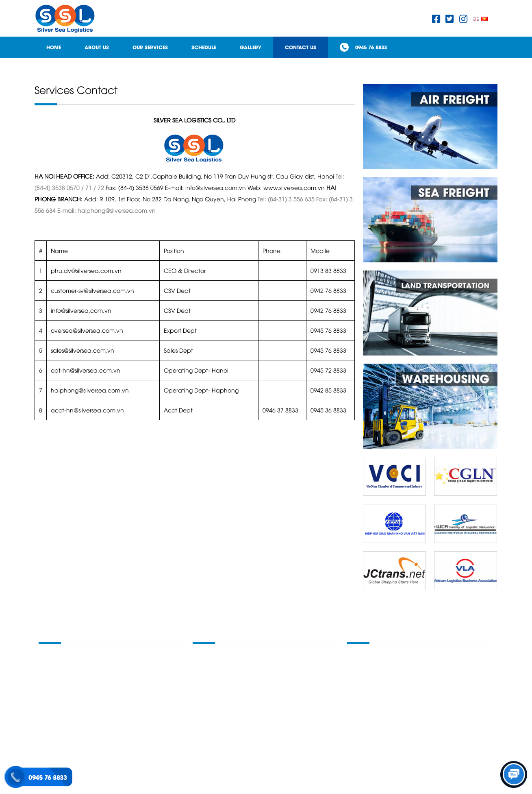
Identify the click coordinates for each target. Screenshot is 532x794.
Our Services (150, 47)
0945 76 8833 (371, 47)
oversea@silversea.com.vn (87, 330)
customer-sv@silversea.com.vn (92, 290)
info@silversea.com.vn (81, 310)
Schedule (204, 47)
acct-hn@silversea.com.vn (87, 410)
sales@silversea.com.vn (83, 350)
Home (54, 47)
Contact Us (301, 47)
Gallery (251, 47)
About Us (97, 47)
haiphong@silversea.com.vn (90, 390)
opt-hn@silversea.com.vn (86, 370)
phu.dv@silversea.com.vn (86, 270)
